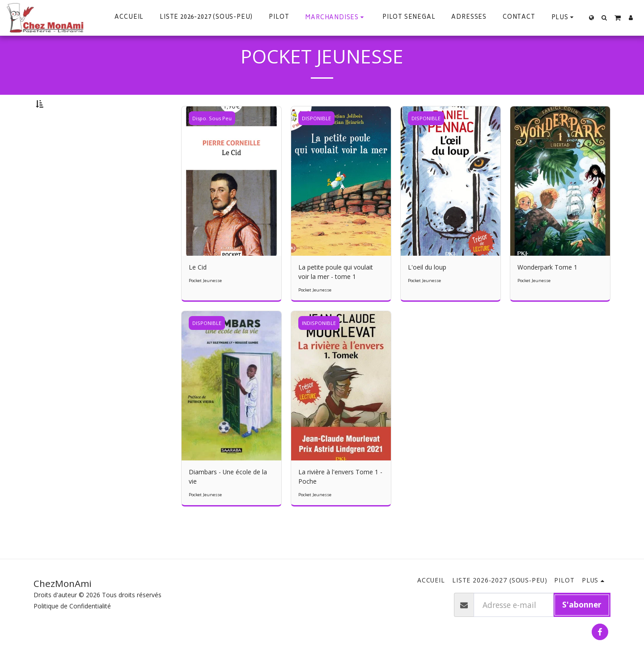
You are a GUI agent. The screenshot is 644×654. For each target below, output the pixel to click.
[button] (604, 18)
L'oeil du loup (427, 291)
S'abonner (582, 604)
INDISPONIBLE (319, 347)
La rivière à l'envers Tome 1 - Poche (340, 501)
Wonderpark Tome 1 (547, 291)
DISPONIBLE (316, 142)
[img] (231, 205)
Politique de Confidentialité (72, 606)
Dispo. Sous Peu (212, 142)
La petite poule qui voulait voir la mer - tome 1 (336, 296)
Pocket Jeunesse (205, 305)
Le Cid (198, 291)
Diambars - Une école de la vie (228, 501)
